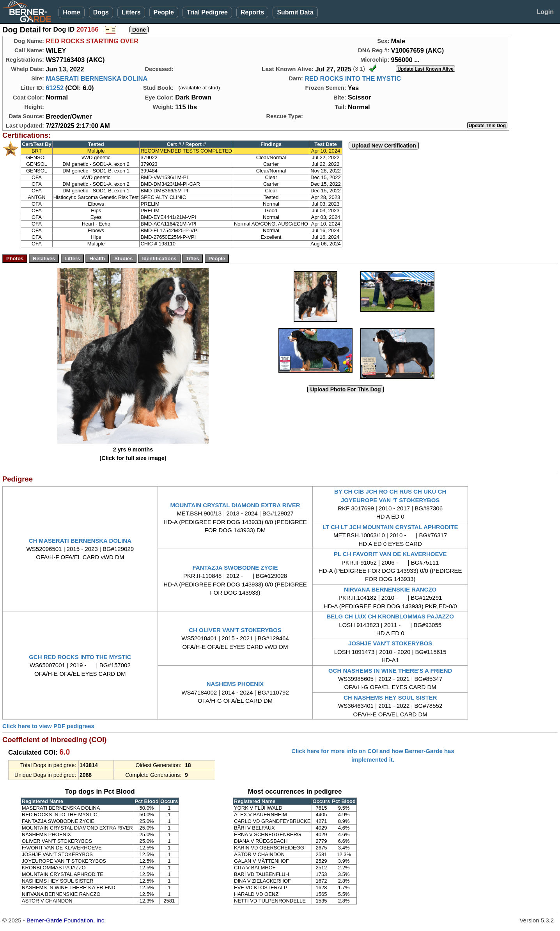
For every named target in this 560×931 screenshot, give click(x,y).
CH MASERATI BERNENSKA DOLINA (80, 541)
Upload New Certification (384, 146)
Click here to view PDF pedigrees (48, 726)
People (164, 12)
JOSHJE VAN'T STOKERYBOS (390, 643)
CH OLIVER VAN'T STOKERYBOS (235, 630)
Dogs (101, 12)
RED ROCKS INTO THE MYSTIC (353, 78)
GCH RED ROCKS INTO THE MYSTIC (80, 657)
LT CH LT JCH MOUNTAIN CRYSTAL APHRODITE (390, 527)
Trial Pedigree (207, 12)
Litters (131, 12)
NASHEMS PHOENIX (235, 684)
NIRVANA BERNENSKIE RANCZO (390, 589)
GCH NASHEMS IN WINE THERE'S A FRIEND (390, 671)
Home (71, 12)
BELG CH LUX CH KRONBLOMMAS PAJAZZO (390, 616)
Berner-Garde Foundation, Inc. (66, 920)
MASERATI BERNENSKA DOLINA (97, 78)
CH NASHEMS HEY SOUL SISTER (390, 697)
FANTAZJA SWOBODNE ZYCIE (235, 568)
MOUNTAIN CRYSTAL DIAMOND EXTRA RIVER (235, 505)
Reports (252, 12)
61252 (55, 88)
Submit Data (295, 12)
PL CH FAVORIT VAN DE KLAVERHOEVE (390, 554)
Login (545, 12)
